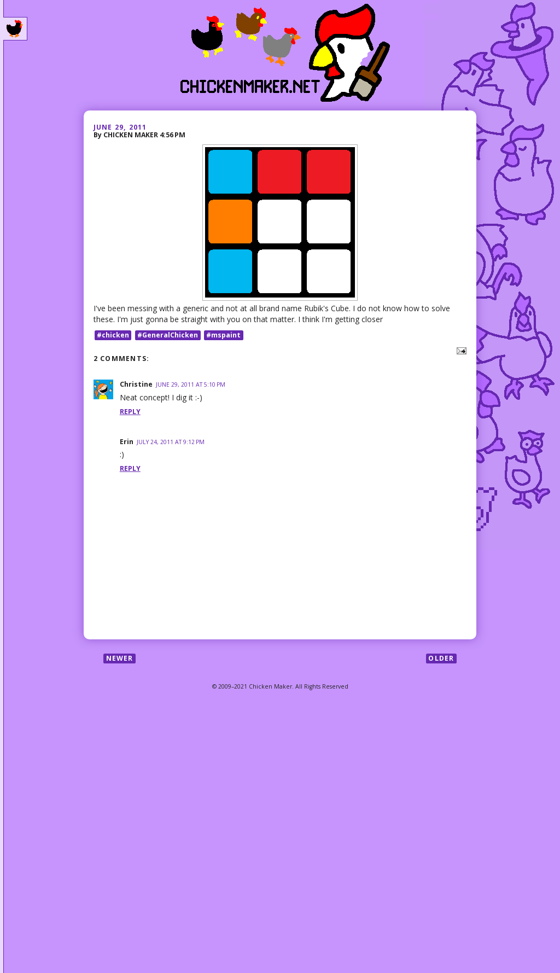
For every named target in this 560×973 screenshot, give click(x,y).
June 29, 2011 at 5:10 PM (191, 384)
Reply (130, 412)
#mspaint (223, 335)
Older (441, 658)
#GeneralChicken (168, 335)
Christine (136, 384)
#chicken (113, 335)
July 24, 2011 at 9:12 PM (171, 442)
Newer (120, 658)
